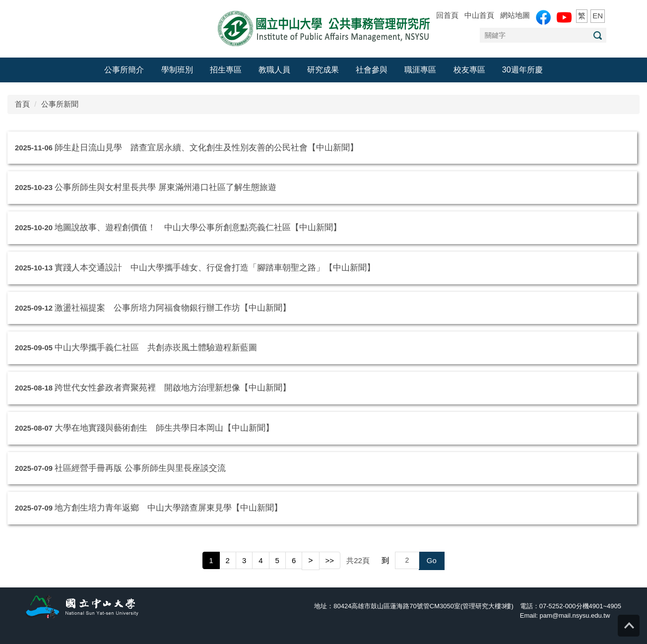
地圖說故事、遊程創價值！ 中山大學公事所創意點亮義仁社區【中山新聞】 (198, 227)
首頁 (22, 104)
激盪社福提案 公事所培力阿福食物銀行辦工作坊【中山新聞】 (173, 308)
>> (330, 560)
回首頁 (447, 15)
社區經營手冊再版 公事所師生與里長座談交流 (140, 468)
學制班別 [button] (177, 70)
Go (432, 560)
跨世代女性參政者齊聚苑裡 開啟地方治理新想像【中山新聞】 (173, 387)
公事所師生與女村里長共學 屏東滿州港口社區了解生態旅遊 (165, 187)
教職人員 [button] (274, 70)
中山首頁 (479, 15)
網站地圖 (515, 15)
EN (598, 16)
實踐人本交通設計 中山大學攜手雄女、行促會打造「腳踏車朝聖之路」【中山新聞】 (215, 267)
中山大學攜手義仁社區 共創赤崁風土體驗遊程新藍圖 (156, 347)
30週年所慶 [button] (522, 70)
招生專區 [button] (226, 70)
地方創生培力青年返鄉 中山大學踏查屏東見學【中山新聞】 (168, 508)
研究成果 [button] (323, 70)
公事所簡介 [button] (124, 70)
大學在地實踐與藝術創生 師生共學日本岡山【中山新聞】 (164, 428)
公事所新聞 (60, 104)
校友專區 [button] (469, 70)
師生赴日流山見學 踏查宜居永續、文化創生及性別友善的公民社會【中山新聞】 (206, 147)
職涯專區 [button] (420, 70)
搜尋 (597, 35)
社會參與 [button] (372, 70)
